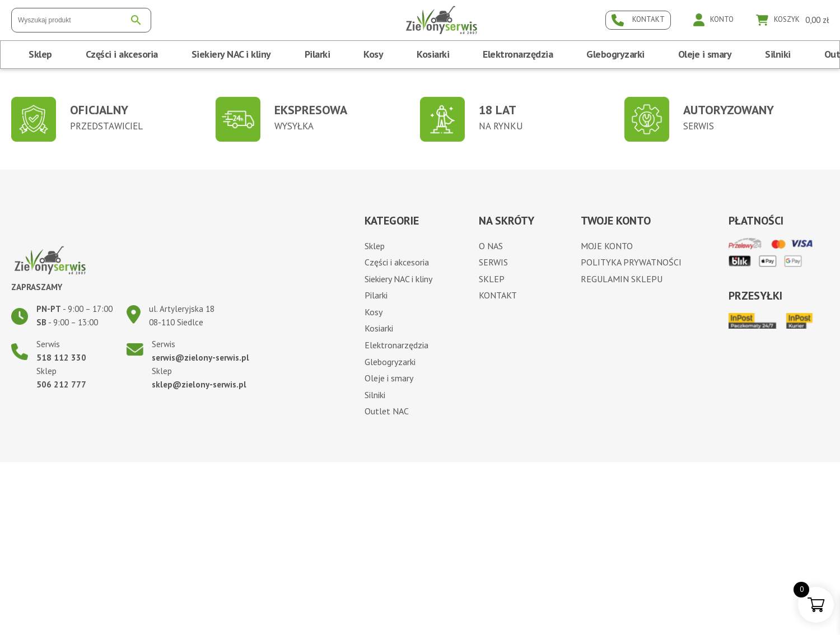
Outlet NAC (387, 411)
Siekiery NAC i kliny (231, 54)
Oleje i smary (705, 54)
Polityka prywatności (631, 262)
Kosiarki (433, 54)
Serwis (493, 262)
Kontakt (498, 295)
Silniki (778, 54)
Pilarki (318, 54)
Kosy (373, 54)
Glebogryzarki (615, 54)
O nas (491, 246)
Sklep (40, 54)
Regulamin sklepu (622, 279)
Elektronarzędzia (518, 54)
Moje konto (607, 246)
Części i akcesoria (122, 54)
